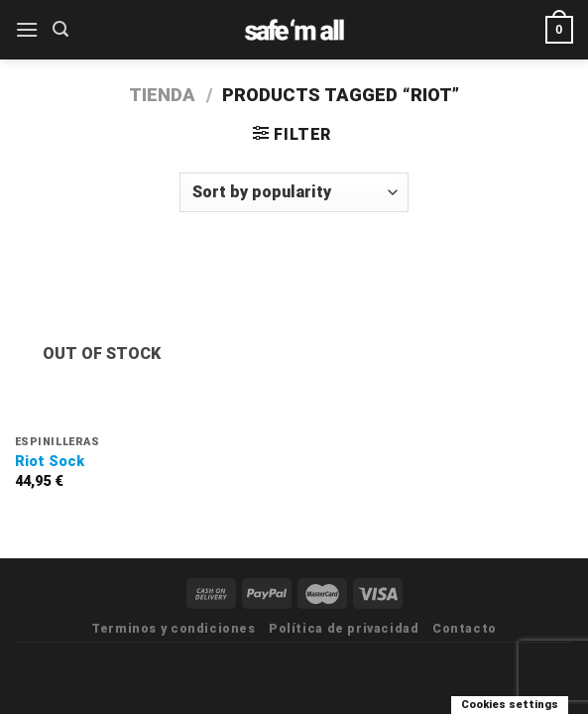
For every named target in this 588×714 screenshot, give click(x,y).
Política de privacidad (344, 629)
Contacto (465, 629)
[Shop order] (294, 192)
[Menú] (27, 29)
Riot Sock (50, 462)
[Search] (60, 29)
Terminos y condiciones (173, 629)
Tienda (162, 95)
